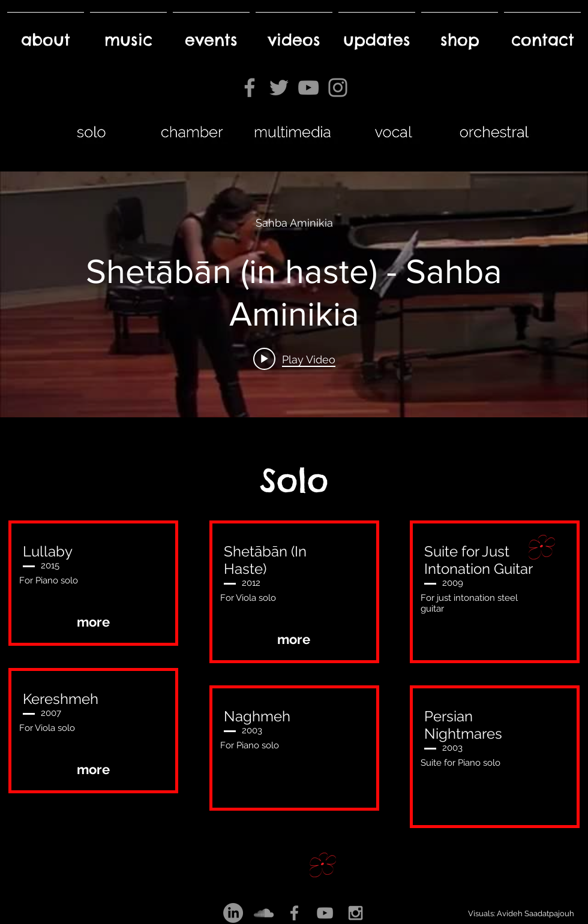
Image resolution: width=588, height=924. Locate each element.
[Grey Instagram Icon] (355, 913)
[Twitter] (279, 88)
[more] (93, 622)
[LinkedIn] (233, 913)
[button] (294, 787)
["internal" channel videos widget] (294, 294)
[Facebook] (250, 88)
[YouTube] (308, 88)
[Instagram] (338, 88)
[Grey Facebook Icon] (294, 913)
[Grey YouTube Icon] (325, 913)
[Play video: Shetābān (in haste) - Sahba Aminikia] (294, 359)
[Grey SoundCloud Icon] (264, 913)
